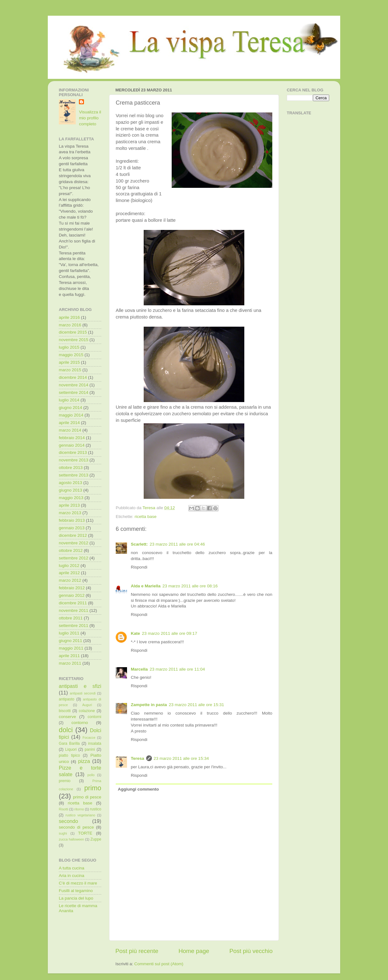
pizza (84, 761)
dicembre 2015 (73, 332)
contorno (80, 723)
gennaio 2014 (72, 445)
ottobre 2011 (71, 618)
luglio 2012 (69, 566)
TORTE (85, 833)
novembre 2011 (74, 610)
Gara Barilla (69, 743)
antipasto (67, 699)
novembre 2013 (74, 460)
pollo (91, 775)
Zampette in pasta (149, 705)
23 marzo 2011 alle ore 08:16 (190, 586)
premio (65, 781)
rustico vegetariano (80, 815)
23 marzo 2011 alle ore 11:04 (177, 669)
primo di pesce (87, 797)
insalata (95, 743)
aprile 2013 (69, 505)
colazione (87, 711)
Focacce (89, 738)
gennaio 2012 (72, 595)
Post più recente (137, 951)
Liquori (71, 749)
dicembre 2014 (73, 377)
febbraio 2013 (72, 520)
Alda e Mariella (146, 586)
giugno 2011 (70, 641)
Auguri (87, 705)
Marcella (139, 669)
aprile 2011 (69, 656)
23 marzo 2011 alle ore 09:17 (169, 633)
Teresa (138, 758)
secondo (68, 821)
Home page (194, 951)
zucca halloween (71, 839)
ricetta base (146, 517)
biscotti (65, 711)
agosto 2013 (70, 483)
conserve (67, 717)
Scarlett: (139, 544)
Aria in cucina (72, 876)
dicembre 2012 (73, 535)
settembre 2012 (74, 558)
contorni (94, 717)
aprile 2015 (69, 362)
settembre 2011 (74, 626)
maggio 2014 (71, 415)
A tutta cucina (72, 868)
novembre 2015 (74, 340)
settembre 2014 (74, 392)
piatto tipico (69, 755)
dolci (66, 730)
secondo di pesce (76, 827)
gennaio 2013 (72, 528)
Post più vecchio (251, 951)
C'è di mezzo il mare (78, 883)
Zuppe (96, 839)
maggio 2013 (71, 498)
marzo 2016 (70, 325)
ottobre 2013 (71, 468)
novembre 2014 (74, 385)
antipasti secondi (83, 693)
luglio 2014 (69, 400)
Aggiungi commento (139, 789)
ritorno (79, 809)
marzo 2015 (70, 370)
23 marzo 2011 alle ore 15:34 (181, 758)
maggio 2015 (71, 355)
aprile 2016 (69, 317)
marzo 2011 (70, 663)
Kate (135, 633)
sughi (63, 833)
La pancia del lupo (76, 898)
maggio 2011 (71, 648)
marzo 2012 (70, 580)
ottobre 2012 (71, 550)
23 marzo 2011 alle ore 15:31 (197, 705)
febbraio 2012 (72, 588)
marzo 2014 (70, 430)
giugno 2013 (70, 490)
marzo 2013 (70, 513)
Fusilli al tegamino (76, 891)
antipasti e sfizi (80, 686)
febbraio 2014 (72, 438)
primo (93, 788)
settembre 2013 (74, 475)
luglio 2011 (69, 633)
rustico (96, 809)
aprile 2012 (69, 573)
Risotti (64, 809)
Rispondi (139, 567)
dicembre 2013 (73, 452)
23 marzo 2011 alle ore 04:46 (177, 544)
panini (90, 749)
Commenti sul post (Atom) (159, 964)
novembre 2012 (74, 543)
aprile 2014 (69, 423)
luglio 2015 (69, 347)
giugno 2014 (70, 408)
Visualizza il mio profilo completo (90, 118)
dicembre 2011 (73, 603)
